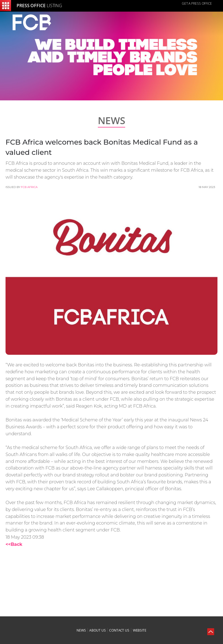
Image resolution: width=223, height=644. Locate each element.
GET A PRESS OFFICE (197, 3)
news (81, 630)
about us (97, 630)
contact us (119, 630)
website (140, 630)
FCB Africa (29, 187)
